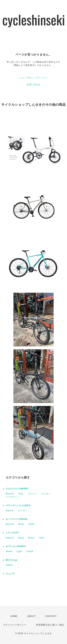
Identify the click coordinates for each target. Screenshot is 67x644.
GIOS (31, 524)
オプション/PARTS (16, 546)
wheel (9, 551)
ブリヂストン (13, 497)
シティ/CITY (12, 533)
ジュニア (10, 574)
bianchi (10, 511)
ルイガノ (46, 494)
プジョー (33, 494)
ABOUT (31, 616)
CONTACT (51, 616)
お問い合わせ (34, 85)
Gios (21, 494)
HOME (14, 616)
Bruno (32, 538)
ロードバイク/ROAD (17, 519)
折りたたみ (12, 560)
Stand (30, 551)
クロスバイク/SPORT (17, 489)
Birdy (21, 524)
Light (19, 551)
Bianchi (10, 494)
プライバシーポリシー (15, 625)
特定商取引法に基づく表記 (50, 625)
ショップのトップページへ (34, 78)
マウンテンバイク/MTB (18, 506)
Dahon (9, 565)
